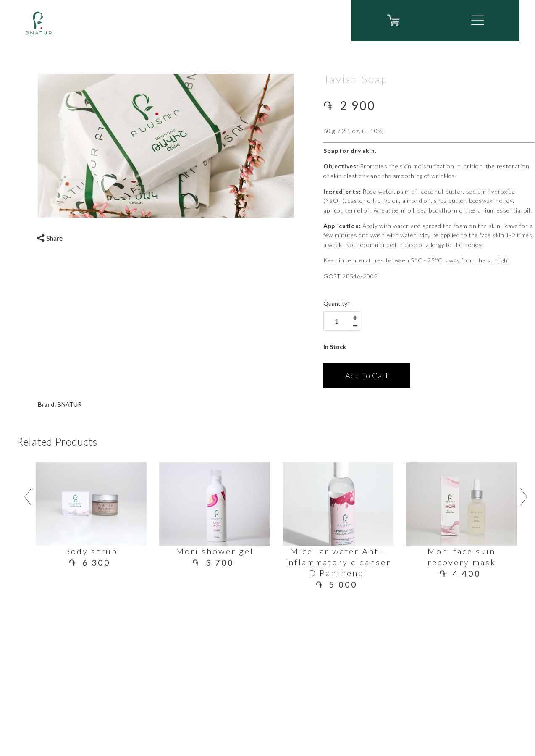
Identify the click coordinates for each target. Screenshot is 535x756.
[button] (477, 20)
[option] (166, 146)
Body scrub (91, 551)
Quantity (337, 303)
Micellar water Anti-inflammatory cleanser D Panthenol (338, 562)
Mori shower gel (215, 551)
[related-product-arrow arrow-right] (524, 499)
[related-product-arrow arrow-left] (28, 499)
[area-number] (337, 321)
